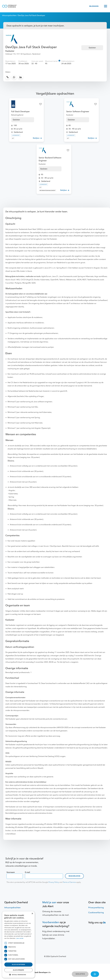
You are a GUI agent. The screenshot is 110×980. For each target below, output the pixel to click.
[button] (18, 975)
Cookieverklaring (96, 913)
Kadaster (10, 51)
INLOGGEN (94, 6)
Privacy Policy (54, 882)
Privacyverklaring (96, 908)
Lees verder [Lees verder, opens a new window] (20, 938)
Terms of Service (69, 882)
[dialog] (18, 945)
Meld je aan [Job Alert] (49, 902)
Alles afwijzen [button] (18, 970)
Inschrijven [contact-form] (74, 876)
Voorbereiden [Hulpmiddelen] (51, 922)
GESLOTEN (80, 974)
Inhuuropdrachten (9, 15)
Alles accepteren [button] (18, 964)
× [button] (32, 914)
